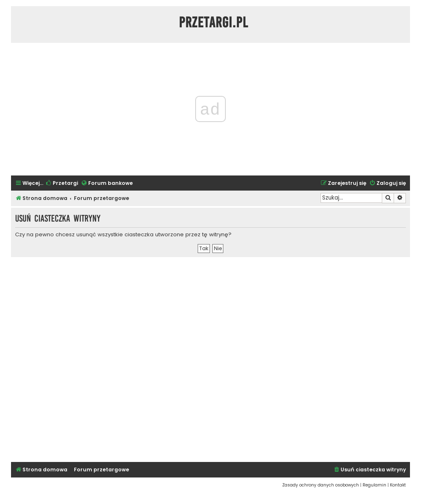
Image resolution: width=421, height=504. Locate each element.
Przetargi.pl (214, 22)
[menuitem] (62, 183)
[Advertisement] (210, 358)
